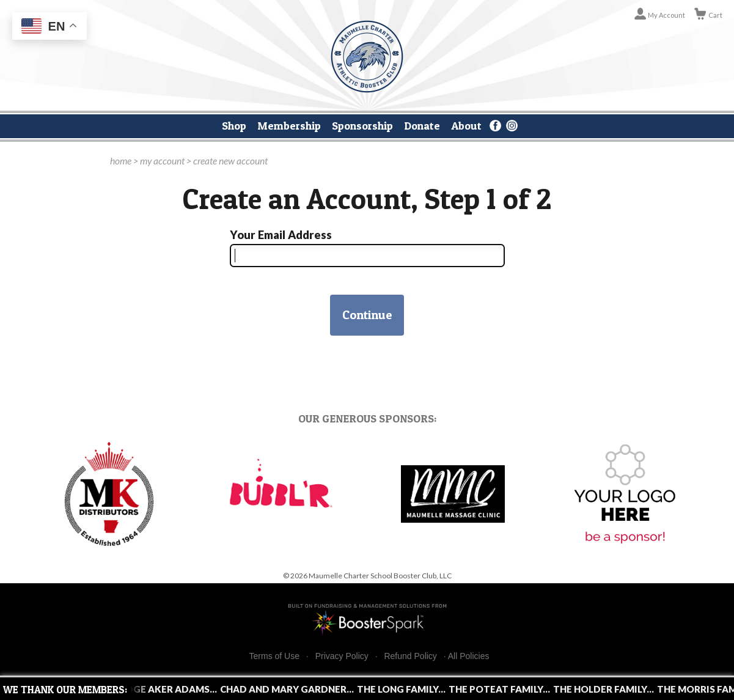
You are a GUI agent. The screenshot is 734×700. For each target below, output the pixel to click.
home (121, 161)
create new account (230, 161)
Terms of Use (274, 656)
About (466, 125)
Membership (289, 125)
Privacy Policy (342, 656)
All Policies (469, 656)
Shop (234, 125)
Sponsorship (362, 125)
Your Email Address (281, 235)
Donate (422, 125)
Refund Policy (410, 656)
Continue (367, 315)
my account (162, 161)
